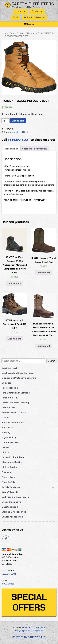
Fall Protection (29, 388)
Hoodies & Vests (11, 442)
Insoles (6, 447)
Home (5, 33)
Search (51, 361)
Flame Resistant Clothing (29, 403)
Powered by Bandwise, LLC (29, 637)
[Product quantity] (6, 121)
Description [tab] (12, 149)
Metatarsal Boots (35, 33)
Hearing (6, 432)
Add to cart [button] (15, 283)
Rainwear (7, 472)
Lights (5, 452)
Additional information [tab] (34, 149)
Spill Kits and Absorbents (15, 497)
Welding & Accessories (14, 512)
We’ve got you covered (26, 7)
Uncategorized (10, 507)
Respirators (8, 477)
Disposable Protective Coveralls (19, 378)
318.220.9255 (8, 584)
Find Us (37, 11)
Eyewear (29, 383)
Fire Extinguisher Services (16, 393)
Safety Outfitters (33, 4)
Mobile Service (10, 467)
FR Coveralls (8, 408)
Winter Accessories (12, 517)
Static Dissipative (11, 502)
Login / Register (35, 17)
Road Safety (9, 482)
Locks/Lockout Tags (13, 457)
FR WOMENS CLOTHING (14, 413)
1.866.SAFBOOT (19, 140)
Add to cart (18, 121)
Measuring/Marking (12, 462)
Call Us (20, 11)
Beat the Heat (10, 368)
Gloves (6, 418)
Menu (29, 24)
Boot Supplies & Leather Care (18, 373)
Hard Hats (7, 427)
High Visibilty (9, 437)
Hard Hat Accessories (29, 423)
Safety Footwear (29, 487)
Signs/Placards (10, 492)
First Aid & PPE (10, 398)
